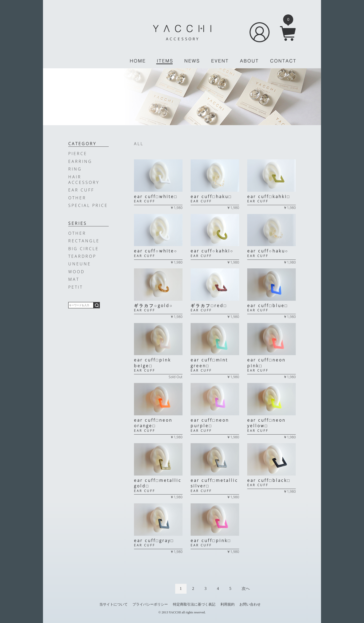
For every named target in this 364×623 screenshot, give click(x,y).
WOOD (76, 272)
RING (75, 169)
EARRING (80, 161)
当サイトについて (113, 604)
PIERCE (78, 154)
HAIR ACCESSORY (84, 180)
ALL (139, 144)
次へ (246, 588)
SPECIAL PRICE (88, 205)
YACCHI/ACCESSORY (182, 33)
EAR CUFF (81, 190)
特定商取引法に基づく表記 (194, 604)
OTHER (77, 198)
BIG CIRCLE (84, 249)
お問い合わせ (250, 604)
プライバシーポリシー (150, 604)
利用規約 (227, 604)
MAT (74, 279)
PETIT (76, 287)
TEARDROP (82, 256)
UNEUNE (80, 264)
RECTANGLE (84, 241)
